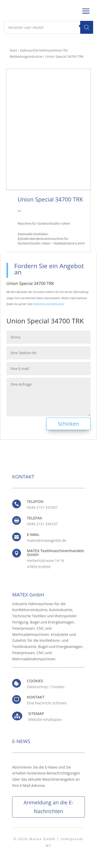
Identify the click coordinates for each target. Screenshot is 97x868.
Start (14, 50)
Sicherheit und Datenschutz (49, 304)
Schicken (68, 424)
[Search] (87, 27)
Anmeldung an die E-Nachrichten (48, 807)
